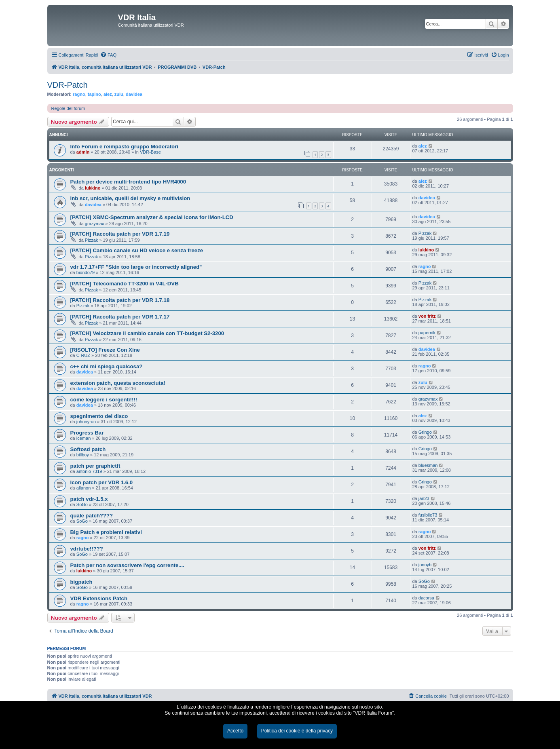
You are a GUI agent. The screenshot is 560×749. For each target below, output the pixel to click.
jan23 (424, 498)
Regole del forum (68, 108)
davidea (134, 94)
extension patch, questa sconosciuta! (118, 383)
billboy (83, 455)
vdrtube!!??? (87, 549)
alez (108, 94)
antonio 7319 (89, 471)
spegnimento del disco (99, 416)
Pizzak (91, 240)
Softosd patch (88, 449)
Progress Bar (87, 433)
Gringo (425, 432)
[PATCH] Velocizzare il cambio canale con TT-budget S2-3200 (147, 333)
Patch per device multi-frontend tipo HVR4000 (128, 182)
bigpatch (81, 582)
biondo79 (86, 272)
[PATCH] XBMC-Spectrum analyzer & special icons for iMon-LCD (152, 217)
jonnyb (425, 565)
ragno (79, 94)
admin (83, 152)
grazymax (95, 224)
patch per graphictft (95, 466)
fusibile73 (428, 515)
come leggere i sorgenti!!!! (104, 400)
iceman (83, 438)
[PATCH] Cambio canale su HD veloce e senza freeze (137, 250)
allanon (83, 488)
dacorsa (426, 598)
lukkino (93, 188)
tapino (94, 94)
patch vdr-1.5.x (89, 499)
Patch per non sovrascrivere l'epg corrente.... (127, 565)
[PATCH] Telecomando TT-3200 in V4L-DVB (125, 284)
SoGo (82, 504)
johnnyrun (86, 422)
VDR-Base (150, 152)
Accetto (235, 731)
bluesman (428, 465)
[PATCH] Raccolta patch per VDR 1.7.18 (120, 300)
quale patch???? (92, 516)
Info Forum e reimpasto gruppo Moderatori (124, 147)
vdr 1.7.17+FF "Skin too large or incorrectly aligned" (136, 267)
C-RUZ (83, 355)
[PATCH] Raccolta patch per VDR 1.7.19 (120, 234)
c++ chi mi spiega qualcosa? (107, 366)
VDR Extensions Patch (99, 598)
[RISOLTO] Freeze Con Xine (105, 350)
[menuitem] (108, 55)
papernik (427, 333)
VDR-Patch (68, 85)
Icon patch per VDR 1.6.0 (102, 482)
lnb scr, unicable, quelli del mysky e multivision (130, 198)
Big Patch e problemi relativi (106, 532)
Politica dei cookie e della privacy (297, 731)
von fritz (427, 316)
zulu (119, 94)
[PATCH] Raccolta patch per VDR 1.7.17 (120, 317)
